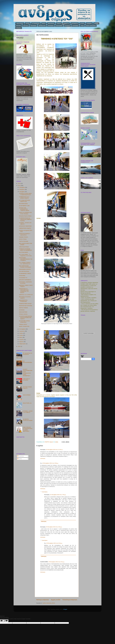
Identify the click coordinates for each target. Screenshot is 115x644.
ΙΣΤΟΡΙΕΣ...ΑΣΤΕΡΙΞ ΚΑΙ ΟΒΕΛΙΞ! (28, 412)
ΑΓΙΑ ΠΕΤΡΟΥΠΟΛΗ (24, 271)
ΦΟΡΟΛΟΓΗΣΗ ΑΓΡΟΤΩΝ (26, 306)
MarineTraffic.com (27, 403)
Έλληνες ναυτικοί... (24, 314)
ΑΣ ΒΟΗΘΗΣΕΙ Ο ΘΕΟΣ (25, 273)
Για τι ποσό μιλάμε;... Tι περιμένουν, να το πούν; (25, 255)
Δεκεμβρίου (22, 187)
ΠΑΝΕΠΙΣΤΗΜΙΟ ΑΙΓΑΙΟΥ (25, 304)
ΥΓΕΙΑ (82, 26)
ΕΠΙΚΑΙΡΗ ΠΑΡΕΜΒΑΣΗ (25, 280)
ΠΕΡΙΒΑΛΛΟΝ (42, 26)
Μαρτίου (21, 342)
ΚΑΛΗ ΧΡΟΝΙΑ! (27, 395)
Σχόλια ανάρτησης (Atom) (49, 603)
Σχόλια (20, 459)
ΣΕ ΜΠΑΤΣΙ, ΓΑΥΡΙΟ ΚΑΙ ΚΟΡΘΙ (28, 420)
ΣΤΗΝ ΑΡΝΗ (22, 276)
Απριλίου (22, 340)
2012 (19, 346)
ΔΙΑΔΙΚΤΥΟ (66, 23)
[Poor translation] (6, 621)
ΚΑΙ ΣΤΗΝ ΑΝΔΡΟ (24, 252)
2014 (19, 183)
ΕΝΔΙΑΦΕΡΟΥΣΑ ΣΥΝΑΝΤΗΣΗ (23, 301)
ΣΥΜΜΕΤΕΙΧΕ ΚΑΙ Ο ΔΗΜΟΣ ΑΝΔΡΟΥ (24, 197)
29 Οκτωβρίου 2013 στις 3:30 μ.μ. (50, 463)
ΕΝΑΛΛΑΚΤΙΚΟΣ (23, 312)
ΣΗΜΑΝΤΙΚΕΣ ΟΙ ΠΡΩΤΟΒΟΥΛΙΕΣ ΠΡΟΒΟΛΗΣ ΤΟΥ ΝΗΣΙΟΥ (24, 291)
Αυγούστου (22, 331)
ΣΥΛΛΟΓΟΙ (67, 26)
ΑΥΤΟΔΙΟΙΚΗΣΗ (36, 23)
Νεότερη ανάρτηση (43, 600)
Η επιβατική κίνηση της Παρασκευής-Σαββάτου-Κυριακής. (25, 219)
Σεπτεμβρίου (23, 329)
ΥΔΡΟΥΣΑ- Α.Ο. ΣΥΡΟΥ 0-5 (26, 295)
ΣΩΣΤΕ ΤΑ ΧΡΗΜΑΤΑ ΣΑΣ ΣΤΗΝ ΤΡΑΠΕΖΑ (25, 213)
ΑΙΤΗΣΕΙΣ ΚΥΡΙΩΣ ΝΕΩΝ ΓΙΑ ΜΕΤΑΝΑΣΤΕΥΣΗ (25, 194)
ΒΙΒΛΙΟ (44, 23)
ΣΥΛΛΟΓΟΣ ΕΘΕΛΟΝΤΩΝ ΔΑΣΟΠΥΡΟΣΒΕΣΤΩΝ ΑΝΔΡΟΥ (25, 318)
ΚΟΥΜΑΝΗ (22, 310)
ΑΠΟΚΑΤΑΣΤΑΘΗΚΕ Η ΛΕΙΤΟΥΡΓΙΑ (25, 234)
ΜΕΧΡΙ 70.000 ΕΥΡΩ (24, 326)
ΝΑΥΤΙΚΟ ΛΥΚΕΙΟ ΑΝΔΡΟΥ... (27, 388)
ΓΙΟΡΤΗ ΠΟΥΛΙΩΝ (24, 241)
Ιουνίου (21, 335)
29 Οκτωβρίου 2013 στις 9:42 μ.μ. (54, 543)
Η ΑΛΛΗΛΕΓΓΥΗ (23, 278)
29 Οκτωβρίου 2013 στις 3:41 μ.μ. (57, 562)
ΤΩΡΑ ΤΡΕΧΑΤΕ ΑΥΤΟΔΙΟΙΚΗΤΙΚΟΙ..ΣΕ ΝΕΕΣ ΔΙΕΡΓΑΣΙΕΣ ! (28, 429)
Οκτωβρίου (22, 192)
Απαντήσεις (45, 492)
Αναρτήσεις (21, 456)
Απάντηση (43, 458)
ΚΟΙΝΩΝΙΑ (89, 23)
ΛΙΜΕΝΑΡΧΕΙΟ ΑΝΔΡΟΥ (25, 228)
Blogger (65, 609)
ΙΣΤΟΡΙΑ (82, 23)
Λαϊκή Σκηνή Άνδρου (24, 247)
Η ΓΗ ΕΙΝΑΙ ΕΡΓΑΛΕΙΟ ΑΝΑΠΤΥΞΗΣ (25, 201)
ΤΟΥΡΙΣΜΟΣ (75, 26)
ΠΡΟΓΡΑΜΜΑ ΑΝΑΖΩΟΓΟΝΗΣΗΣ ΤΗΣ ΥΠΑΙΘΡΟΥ (26, 259)
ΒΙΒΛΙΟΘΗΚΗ (51, 23)
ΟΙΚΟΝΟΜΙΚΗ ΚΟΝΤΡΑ (25, 269)
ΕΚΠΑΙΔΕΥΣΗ (75, 23)
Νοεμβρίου (22, 189)
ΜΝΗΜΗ (96, 23)
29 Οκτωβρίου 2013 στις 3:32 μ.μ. (54, 527)
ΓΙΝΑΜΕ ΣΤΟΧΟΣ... (24, 237)
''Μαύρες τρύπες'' (23, 324)
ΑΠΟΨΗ (28, 23)
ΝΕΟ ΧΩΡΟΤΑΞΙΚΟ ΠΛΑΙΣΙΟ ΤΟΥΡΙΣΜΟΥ (25, 267)
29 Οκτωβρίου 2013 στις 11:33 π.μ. (54, 450)
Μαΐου (21, 337)
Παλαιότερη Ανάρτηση (70, 600)
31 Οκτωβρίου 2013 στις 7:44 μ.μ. (58, 495)
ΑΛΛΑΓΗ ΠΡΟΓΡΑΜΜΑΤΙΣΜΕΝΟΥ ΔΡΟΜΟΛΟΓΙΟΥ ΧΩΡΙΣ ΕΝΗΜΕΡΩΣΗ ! (28, 372)
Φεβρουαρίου (23, 344)
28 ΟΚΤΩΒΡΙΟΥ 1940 (24, 206)
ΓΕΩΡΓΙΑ (59, 23)
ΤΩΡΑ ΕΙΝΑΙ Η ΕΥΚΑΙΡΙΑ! (26, 379)
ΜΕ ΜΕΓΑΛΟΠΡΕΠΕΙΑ (27, 362)
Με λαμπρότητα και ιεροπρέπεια (27, 354)
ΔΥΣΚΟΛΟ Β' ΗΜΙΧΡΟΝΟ (25, 226)
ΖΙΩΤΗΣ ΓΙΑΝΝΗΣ (23, 308)
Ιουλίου (21, 333)
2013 (19, 186)
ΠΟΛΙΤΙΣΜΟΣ (59, 26)
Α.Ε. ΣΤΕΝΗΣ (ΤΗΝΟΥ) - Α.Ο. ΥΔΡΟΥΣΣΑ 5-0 (25, 263)
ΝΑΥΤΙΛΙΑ (26, 26)
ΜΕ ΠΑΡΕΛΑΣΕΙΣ (23, 204)
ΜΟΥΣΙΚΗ (19, 26)
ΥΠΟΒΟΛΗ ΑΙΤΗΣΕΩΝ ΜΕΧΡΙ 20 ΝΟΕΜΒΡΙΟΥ (26, 250)
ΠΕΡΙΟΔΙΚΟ (51, 26)
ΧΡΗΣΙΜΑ (19, 28)
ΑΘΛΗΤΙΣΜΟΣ (20, 23)
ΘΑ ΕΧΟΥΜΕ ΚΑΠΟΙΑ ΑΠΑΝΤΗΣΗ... (24, 322)
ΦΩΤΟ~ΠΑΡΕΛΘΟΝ (91, 26)
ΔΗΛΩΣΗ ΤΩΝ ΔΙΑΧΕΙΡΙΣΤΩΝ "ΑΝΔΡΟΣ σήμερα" (24, 209)
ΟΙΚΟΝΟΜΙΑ (33, 26)
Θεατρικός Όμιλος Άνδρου (25, 216)
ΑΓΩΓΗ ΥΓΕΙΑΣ (23, 239)
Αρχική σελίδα (56, 600)
